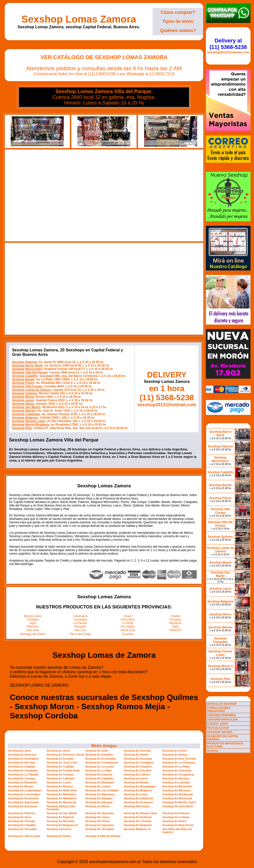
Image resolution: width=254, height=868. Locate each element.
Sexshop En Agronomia (23, 802)
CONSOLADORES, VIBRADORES (219, 709)
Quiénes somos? (178, 31)
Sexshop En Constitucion (102, 763)
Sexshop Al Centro (59, 836)
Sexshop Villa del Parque (30, 372)
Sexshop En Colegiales (139, 763)
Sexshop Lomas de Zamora (31, 390)
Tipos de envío (178, 21)
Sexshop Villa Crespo (27, 386)
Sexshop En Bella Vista (62, 790)
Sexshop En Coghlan (22, 767)
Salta (175, 627)
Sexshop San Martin (26, 407)
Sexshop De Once (20, 817)
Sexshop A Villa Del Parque (103, 836)
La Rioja (128, 623)
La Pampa (80, 623)
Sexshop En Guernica (22, 755)
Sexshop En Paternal (60, 817)
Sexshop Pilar (22, 428)
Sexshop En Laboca (137, 774)
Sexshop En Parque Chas (140, 813)
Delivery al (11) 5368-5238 (228, 44)
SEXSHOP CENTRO (220, 732)
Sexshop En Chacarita (177, 770)
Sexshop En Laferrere (61, 778)
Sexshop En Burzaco (176, 778)
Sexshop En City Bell (137, 770)
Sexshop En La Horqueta (179, 763)
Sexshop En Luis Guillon (24, 794)
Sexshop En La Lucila (99, 767)
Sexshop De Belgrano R (62, 825)
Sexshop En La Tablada (23, 774)
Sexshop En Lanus (59, 782)
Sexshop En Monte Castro (179, 802)
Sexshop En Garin (58, 751)
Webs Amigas (104, 746)
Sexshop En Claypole (138, 767)
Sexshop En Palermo (21, 813)
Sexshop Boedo (23, 379)
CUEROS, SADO (217, 724)
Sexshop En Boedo (136, 782)
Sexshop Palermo (24, 362)
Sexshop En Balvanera (61, 794)
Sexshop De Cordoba (138, 821)
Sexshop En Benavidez (177, 786)
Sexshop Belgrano (25, 418)
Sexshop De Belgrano (138, 825)
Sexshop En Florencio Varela (65, 755)
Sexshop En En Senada (100, 759)
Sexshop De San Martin (62, 813)
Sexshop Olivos (23, 404)
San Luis (80, 630)
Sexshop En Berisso (60, 786)
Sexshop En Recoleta (61, 821)
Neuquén (80, 627)
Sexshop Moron (23, 397)
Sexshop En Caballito (99, 778)
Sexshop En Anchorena (23, 798)
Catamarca (80, 616)
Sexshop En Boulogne (100, 782)
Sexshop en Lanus (136, 778)
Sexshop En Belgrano (138, 790)
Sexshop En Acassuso (138, 802)
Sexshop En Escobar (60, 759)
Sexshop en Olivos (97, 806)
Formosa (175, 620)
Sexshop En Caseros (99, 774)
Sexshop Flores (23, 383)
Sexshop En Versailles (22, 829)
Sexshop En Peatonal (138, 817)
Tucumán (128, 634)
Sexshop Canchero (59, 829)
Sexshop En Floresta (137, 751)
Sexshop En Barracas (176, 790)
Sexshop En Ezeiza (175, 755)
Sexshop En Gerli (19, 751)
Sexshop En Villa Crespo (24, 836)
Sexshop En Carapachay (178, 774)
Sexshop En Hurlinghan (23, 759)
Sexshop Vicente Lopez (29, 421)
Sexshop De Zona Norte (178, 806)
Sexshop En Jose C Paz (62, 763)
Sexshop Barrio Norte (27, 366)
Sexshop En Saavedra (100, 825)
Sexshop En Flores (175, 751)
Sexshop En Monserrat (177, 798)
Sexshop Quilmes (24, 393)
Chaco (128, 616)
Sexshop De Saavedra (100, 813)
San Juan (33, 630)
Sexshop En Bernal (20, 786)
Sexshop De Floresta (21, 821)
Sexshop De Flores (98, 821)
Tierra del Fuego (80, 634)
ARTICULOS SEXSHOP (222, 704)
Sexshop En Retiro (175, 821)
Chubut (175, 616)
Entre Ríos (128, 620)
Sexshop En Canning (22, 778)
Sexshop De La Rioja (176, 817)
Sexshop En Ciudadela (23, 770)
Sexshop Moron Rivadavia (30, 425)
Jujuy (33, 623)
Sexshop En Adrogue (99, 802)
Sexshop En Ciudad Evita (63, 770)
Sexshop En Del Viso (21, 763)
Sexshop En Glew (97, 751)
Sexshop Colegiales (26, 414)
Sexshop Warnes (24, 411)
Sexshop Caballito (25, 376)
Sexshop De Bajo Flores (178, 825)
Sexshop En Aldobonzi (139, 798)
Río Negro (128, 627)
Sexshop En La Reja (98, 770)
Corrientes (80, 620)
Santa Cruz (128, 630)
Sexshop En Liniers (98, 786)
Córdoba (33, 620)
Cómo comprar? (178, 12)
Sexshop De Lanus (97, 817)
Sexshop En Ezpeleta (99, 755)
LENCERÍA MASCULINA (222, 719)
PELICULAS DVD (218, 728)
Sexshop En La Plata (176, 767)
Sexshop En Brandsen (22, 782)
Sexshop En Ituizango (138, 759)
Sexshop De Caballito (22, 825)
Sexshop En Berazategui (140, 786)
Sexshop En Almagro (99, 798)
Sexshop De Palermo (176, 813)
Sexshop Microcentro (27, 369)
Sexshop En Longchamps (25, 790)
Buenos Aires (33, 616)
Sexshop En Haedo (136, 755)
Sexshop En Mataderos (62, 798)
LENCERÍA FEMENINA (221, 715)
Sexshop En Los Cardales (102, 790)
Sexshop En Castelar (60, 774)
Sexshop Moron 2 (220, 666)
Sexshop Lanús (23, 400)
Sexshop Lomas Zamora (79, 19)
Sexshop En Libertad (176, 782)
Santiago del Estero (33, 634)
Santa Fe (175, 630)
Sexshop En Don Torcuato (179, 759)
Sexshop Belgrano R (137, 829)
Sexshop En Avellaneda (178, 794)
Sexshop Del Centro (137, 806)
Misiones (33, 627)
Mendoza (175, 623)
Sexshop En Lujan (136, 794)
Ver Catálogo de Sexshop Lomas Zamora (104, 57)
